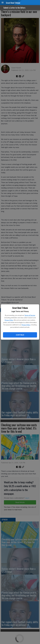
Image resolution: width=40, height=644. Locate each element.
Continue (20, 335)
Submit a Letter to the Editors (14, 8)
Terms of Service (30, 315)
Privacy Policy (9, 320)
